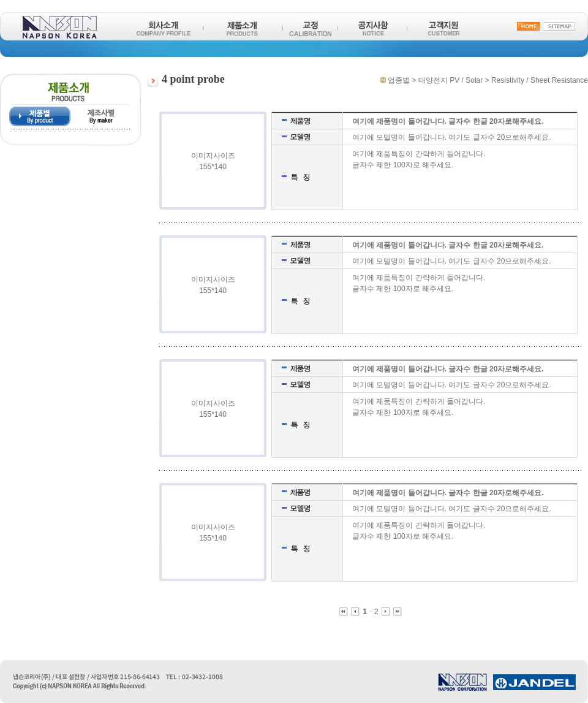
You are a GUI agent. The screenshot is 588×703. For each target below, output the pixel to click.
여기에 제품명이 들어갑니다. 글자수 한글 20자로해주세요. (448, 121)
